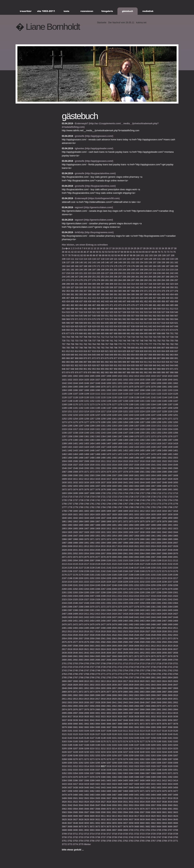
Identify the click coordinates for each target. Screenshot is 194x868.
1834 (148, 515)
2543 (120, 635)
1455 (142, 451)
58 (122, 252)
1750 (148, 500)
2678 (170, 656)
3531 (126, 802)
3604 (64, 816)
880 (129, 358)
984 (111, 373)
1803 (92, 511)
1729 (148, 497)
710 (94, 337)
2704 (81, 664)
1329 (142, 429)
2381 (153, 607)
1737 (75, 500)
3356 (87, 773)
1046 (87, 383)
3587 (87, 812)
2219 (70, 582)
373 (155, 291)
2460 (126, 621)
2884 (148, 692)
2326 (81, 600)
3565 (81, 809)
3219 (142, 749)
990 (137, 373)
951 (85, 369)
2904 (142, 695)
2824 (164, 681)
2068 (164, 554)
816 (85, 351)
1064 (70, 387)
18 (113, 248)
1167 (176, 401)
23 (129, 248)
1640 (120, 483)
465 (85, 305)
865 (64, 358)
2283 (75, 593)
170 (94, 266)
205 (129, 270)
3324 (142, 766)
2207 (120, 578)
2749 (98, 671)
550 (103, 316)
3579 (159, 809)
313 (129, 284)
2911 (64, 699)
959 (120, 369)
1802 (87, 511)
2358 (142, 603)
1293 (176, 422)
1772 (153, 504)
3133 (131, 734)
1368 (126, 436)
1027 (98, 380)
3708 (176, 830)
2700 (176, 660)
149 (120, 263)
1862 (70, 522)
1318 (81, 429)
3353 (70, 773)
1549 (81, 468)
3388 (148, 777)
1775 (170, 504)
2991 (159, 710)
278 (94, 280)
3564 (75, 809)
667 (142, 330)
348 (163, 287)
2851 (81, 688)
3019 (81, 717)
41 (69, 252)
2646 (109, 653)
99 (134, 256)
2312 (120, 596)
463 (77, 305)
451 (142, 302)
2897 (103, 695)
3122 (70, 734)
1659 (109, 486)
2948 (153, 703)
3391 (164, 777)
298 (64, 284)
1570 (81, 472)
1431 (126, 447)
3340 (114, 770)
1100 (153, 390)
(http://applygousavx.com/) (99, 136)
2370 (92, 607)
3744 (142, 837)
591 (163, 319)
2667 (109, 656)
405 (176, 295)
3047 (120, 720)
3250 (81, 756)
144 (98, 263)
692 (133, 334)
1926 (75, 532)
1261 (114, 419)
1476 (142, 454)
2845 (164, 685)
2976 (75, 710)
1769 (137, 504)
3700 (131, 830)
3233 (103, 752)
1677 (92, 490)
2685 (92, 660)
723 (150, 337)
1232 (70, 415)
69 (156, 252)
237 (150, 273)
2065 (148, 554)
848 (107, 355)
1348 (131, 433)
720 (137, 337)
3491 (137, 795)
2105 (137, 561)
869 (81, 358)
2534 (70, 635)
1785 (109, 507)
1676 (87, 490)
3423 (109, 784)
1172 (87, 405)
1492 (114, 458)
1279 (98, 422)
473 (120, 305)
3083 (87, 727)
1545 (176, 465)
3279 (126, 759)
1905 (75, 529)
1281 (109, 422)
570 (72, 319)
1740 (92, 500)
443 (107, 302)
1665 (142, 486)
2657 (170, 653)
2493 (75, 628)
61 (131, 252)
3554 (137, 805)
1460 (170, 451)
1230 (176, 412)
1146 (176, 397)
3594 (126, 812)
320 (159, 284)
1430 (120, 447)
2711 (120, 664)
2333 (120, 600)
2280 (176, 589)
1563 (159, 468)
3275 (103, 759)
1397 (170, 440)
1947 (75, 536)
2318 (153, 596)
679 (77, 334)
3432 (159, 784)
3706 (164, 830)
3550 (114, 805)
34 (163, 248)
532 (142, 312)
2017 (114, 546)
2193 (159, 575)
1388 (120, 440)
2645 (103, 653)
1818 (176, 511)
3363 (126, 773)
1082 (170, 387)
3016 (64, 717)
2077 (98, 557)
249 (85, 277)
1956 (126, 536)
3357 (92, 773)
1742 (103, 500)
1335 (176, 429)
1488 (92, 458)
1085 (70, 390)
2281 (64, 593)
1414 (148, 444)
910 (142, 362)
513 (176, 309)
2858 (120, 688)
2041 (131, 550)
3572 (120, 809)
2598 (75, 646)
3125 (87, 734)
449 (133, 302)
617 (159, 323)
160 (168, 263)
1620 (126, 479)
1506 (75, 461)
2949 (159, 703)
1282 (114, 422)
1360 (81, 436)
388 (103, 295)
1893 (126, 525)
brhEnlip (80, 232)
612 (137, 323)
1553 (103, 468)
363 (111, 291)
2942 (120, 703)
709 (90, 337)
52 (103, 252)
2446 (164, 617)
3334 (81, 770)
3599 (153, 812)
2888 (170, 692)
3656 (120, 823)
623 (68, 326)
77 (66, 256)
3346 (148, 770)
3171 (109, 742)
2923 (131, 699)
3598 (148, 812)
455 (159, 302)
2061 (126, 554)
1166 (170, 401)
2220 (75, 582)
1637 (103, 483)
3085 (98, 727)
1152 (92, 401)
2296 (148, 593)
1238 (103, 415)
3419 (87, 784)
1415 (153, 444)
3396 (75, 781)
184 (155, 266)
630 (98, 326)
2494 (81, 628)
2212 (148, 578)
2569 (148, 639)
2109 (159, 561)
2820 (142, 681)
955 (103, 369)
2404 (164, 610)
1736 (70, 500)
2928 (159, 699)
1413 (142, 444)
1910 (103, 529)
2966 (137, 706)
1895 (137, 525)
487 (64, 309)
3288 (176, 759)
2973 (176, 706)
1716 (75, 497)
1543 (164, 465)
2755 (131, 671)
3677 (120, 827)
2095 (81, 561)
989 (133, 373)
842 (81, 355)
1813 (148, 511)
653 (81, 330)
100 (138, 256)
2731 (114, 667)
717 (124, 337)
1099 (148, 390)
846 (98, 355)
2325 (75, 600)
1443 (75, 451)
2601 (92, 646)
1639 (114, 483)
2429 (70, 617)
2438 (120, 617)
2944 (131, 703)
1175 (103, 405)
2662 (81, 656)
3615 (126, 816)
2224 (98, 582)
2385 (176, 607)
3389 (153, 777)
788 (81, 348)
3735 (92, 837)
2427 (176, 614)
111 (72, 259)
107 (168, 256)
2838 (126, 685)
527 (120, 312)
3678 (126, 827)
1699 (98, 493)
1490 (103, 458)
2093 (70, 561)
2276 (153, 589)
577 (103, 319)
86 (94, 256)
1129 (81, 397)
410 (81, 298)
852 (124, 355)
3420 (92, 784)
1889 (103, 525)
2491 (64, 628)
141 (85, 263)
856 (142, 355)
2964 (126, 706)
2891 (70, 695)
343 (142, 287)
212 (159, 270)
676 (64, 334)
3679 (131, 827)
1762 (98, 504)
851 (120, 355)
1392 (142, 440)
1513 (114, 461)
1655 (87, 486)
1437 (159, 447)
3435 (176, 784)
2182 (98, 575)
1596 (109, 476)
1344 (109, 433)
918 (176, 362)
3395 (70, 781)
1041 (176, 380)
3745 (148, 837)
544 (77, 316)
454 (155, 302)
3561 (176, 805)
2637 (176, 649)
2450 (70, 621)
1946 (70, 536)
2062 (131, 554)
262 (142, 277)
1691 (170, 490)
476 (133, 305)
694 (142, 334)
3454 (164, 788)
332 (94, 287)
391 (116, 295)
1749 (142, 500)
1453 (131, 451)
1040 (170, 380)
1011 (126, 376)
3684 (159, 827)
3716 (103, 834)
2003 (153, 543)
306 (98, 284)
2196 (176, 575)
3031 (148, 717)
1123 (164, 394)
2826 (176, 681)
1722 (109, 497)
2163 (109, 571)
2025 (159, 546)
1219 (114, 412)
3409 (148, 781)
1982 (153, 539)
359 (94, 291)
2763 (176, 671)
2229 (126, 582)
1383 (92, 440)
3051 (142, 720)
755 (172, 341)
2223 (92, 582)
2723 (70, 667)
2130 (159, 564)
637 (129, 326)
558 (137, 316)
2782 (164, 674)
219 (72, 273)
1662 (126, 486)
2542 (114, 635)
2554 (64, 639)
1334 (170, 429)
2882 (137, 692)
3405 (126, 781)
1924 (64, 532)
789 (85, 348)
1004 (87, 376)
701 (172, 334)
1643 (137, 483)
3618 (142, 816)
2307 (92, 596)
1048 (98, 383)
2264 (87, 589)
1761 (92, 504)
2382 (159, 607)
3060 (75, 724)
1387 (114, 440)
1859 (170, 518)
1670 (170, 486)
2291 (120, 593)
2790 (92, 678)
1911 (109, 529)
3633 (109, 820)
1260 (109, 419)
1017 (159, 376)
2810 (87, 681)
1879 (164, 522)
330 (85, 287)
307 (103, 284)
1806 (109, 511)
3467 (120, 791)
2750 (103, 671)
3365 (137, 773)
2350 (98, 603)
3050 (137, 720)
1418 (170, 444)
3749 (170, 837)
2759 (153, 671)
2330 (103, 600)
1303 (114, 426)
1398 (176, 440)
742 (116, 341)
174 (111, 266)
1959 (142, 536)
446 (120, 302)
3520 (64, 802)
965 (146, 369)
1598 (120, 476)
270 (176, 277)
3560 (170, 805)
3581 (170, 809)
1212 (75, 412)
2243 (87, 585)
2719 (164, 664)
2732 (120, 667)
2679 (176, 656)
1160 (137, 401)
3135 (142, 734)
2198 (70, 578)
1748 (137, 500)
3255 (109, 756)
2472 (75, 625)
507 (150, 309)
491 (81, 309)
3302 (137, 763)
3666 (176, 823)
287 (133, 280)
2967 (142, 706)
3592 (114, 812)
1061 (170, 383)
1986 (176, 539)
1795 (164, 507)
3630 (92, 820)
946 (64, 369)
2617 (64, 649)
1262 (120, 419)
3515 (153, 798)
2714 (137, 664)
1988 (70, 543)
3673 (98, 827)
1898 (153, 525)
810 (176, 348)
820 (103, 351)
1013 (137, 376)
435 (72, 302)
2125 (131, 564)
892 (64, 362)
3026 (120, 717)
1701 (109, 493)
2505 (142, 628)
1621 (131, 479)
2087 (153, 557)
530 (133, 312)
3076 (164, 724)
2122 (114, 564)
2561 (103, 639)
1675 (81, 490)
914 (159, 362)
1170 (75, 405)
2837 (120, 685)
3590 (103, 812)
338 (120, 287)
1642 (131, 483)
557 (133, 316)
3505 (98, 798)
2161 (98, 571)
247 (77, 277)
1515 (126, 461)
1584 (159, 472)
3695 (103, 830)
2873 (87, 692)
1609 (64, 479)
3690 (75, 830)
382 (77, 295)
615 (150, 323)
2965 (131, 706)
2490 (176, 625)
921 (72, 366)
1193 (87, 408)
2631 (142, 649)
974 (68, 373)
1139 (137, 397)
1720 (98, 497)
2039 (120, 550)
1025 (87, 380)
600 (85, 323)
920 (68, 366)
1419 (176, 444)
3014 (170, 713)
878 (120, 358)
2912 (70, 699)
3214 (114, 749)
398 (146, 295)
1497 (142, 458)
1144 (164, 397)
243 (176, 273)
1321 (98, 429)
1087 (81, 390)
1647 (159, 483)
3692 (87, 830)
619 (168, 323)
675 (176, 330)
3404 (120, 781)
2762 (170, 671)
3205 (64, 749)
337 (116, 287)
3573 (126, 809)
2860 (131, 688)
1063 (64, 387)
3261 (142, 756)
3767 (153, 841)
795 (111, 348)
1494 (126, 458)
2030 (70, 550)
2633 (153, 649)
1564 (164, 468)
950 (81, 369)
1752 (159, 500)
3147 (92, 738)
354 (72, 291)
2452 (81, 621)
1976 (120, 539)
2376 (126, 607)
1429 (114, 447)
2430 (75, 617)
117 (98, 259)
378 (176, 291)
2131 (164, 564)
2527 (148, 632)
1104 (176, 390)
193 (77, 270)
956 (107, 369)
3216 (126, 749)
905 (120, 362)
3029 (137, 717)
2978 (87, 710)
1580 (137, 472)
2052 (75, 554)
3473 (153, 791)
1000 (64, 376)
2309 (103, 596)
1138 (131, 397)
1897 (148, 525)
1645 (148, 483)
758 (68, 344)
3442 (98, 788)
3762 (126, 841)
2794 (114, 678)
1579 (131, 472)
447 (124, 302)
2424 (159, 614)
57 (119, 252)
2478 (109, 625)
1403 (87, 444)
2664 (92, 656)
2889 (176, 692)
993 (150, 373)
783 (176, 344)
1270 (164, 419)
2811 (92, 681)
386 (94, 295)
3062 (87, 724)
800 (133, 348)
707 (81, 337)
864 (176, 355)
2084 (137, 557)
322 (168, 284)
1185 (159, 405)
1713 (176, 493)
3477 (176, 791)
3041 (87, 720)
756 (176, 341)
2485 (148, 625)
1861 (64, 522)
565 (168, 316)
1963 (164, 536)
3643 (164, 820)
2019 (126, 546)
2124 (126, 564)
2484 (142, 625)
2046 (159, 550)
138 (72, 263)
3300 (126, 763)
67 (150, 252)
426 (150, 298)
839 (68, 355)
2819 (137, 681)
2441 (137, 617)
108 (173, 256)
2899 (114, 695)
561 (150, 316)
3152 (120, 738)
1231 (64, 415)
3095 (153, 727)
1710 (159, 493)
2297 (153, 593)
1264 (131, 419)
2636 (170, 649)
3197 (137, 745)
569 (68, 319)
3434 (170, 784)
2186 (120, 575)
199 (103, 270)
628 (90, 326)
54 (109, 252)
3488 (120, 795)
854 (133, 355)
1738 (81, 500)
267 (163, 277)
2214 (159, 578)
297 (176, 280)
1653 (75, 486)
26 (138, 248)
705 (72, 337)
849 (111, 355)
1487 (87, 458)
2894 (87, 695)
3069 (126, 724)
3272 (87, 759)
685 (103, 334)
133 (168, 259)
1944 (176, 532)
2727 (92, 667)
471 (111, 305)
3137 (153, 734)
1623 (142, 479)
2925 (142, 699)
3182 (170, 742)
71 (162, 252)
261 (137, 277)
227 (107, 273)
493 (90, 309)
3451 (148, 788)
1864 (81, 522)
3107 (103, 731)
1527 (75, 465)
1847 (103, 518)
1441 (64, 451)
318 (150, 284)
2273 (137, 589)
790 (90, 348)
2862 (142, 688)
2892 (75, 695)
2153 (170, 568)
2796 (126, 678)
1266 (142, 419)
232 (129, 273)
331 (90, 287)
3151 (114, 738)
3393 (176, 777)
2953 (64, 706)
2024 (153, 546)
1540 (148, 465)
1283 (120, 422)
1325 (120, 429)
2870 (70, 692)
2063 (137, 554)
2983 (114, 710)
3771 (176, 841)
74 (171, 252)
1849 (114, 518)
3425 (120, 784)
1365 (109, 436)
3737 (103, 837)
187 (168, 266)
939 (150, 366)
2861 (137, 688)
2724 (75, 667)
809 (172, 348)
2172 (159, 571)
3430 (148, 784)
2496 (92, 628)
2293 (131, 593)
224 (94, 273)
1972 (98, 539)
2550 (159, 635)
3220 (148, 749)
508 (155, 309)
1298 (87, 426)
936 (137, 366)
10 (89, 248)
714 (111, 337)
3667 (64, 827)
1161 (142, 401)
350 (172, 287)
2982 (109, 710)
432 (176, 298)
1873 (131, 522)
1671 (176, 486)
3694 (98, 830)
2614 (164, 646)
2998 (81, 713)
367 (129, 291)
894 (72, 362)
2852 (87, 688)
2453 (87, 621)
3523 (81, 802)
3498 (176, 795)
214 (168, 270)
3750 (176, 837)
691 (129, 334)
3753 (75, 841)
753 (163, 341)
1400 (70, 444)
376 (168, 291)
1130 (87, 397)
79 (72, 256)
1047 (92, 383)
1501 (164, 458)
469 (103, 305)
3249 (75, 756)
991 (142, 373)
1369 (131, 436)
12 (95, 248)
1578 (126, 472)
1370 (137, 436)
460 (64, 305)
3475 (164, 791)
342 (137, 287)
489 (72, 309)
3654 (109, 823)
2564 (120, 639)
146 (107, 263)
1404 (92, 444)
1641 (126, 483)
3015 (176, 713)
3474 (159, 791)
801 (137, 348)
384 (85, 295)
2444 (153, 617)
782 (172, 344)
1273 (64, 422)
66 (147, 252)
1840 (64, 518)
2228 (120, 582)
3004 (114, 713)
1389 (126, 440)
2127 (142, 564)
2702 (70, 664)
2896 (98, 695)
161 (172, 263)
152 (133, 263)
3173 (120, 742)
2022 (142, 546)
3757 (98, 841)
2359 (148, 603)
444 (111, 302)
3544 (81, 805)
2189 (137, 575)
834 (163, 351)
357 (85, 291)
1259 (103, 419)
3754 (81, 841)
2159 (87, 571)
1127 (70, 397)
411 (85, 298)
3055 (164, 720)
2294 (137, 593)
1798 (64, 511)
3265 (164, 756)
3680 (137, 827)
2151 (159, 568)
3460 (81, 791)
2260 (64, 589)
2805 (176, 678)
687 (111, 334)
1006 (98, 376)
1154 (103, 401)
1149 (75, 401)
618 (163, 323)
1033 (131, 380)
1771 (148, 504)
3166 (81, 742)
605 (107, 323)
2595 (176, 642)
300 (72, 284)
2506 (148, 628)
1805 (103, 511)
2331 (109, 600)
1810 (131, 511)
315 (137, 284)
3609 (92, 816)
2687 (103, 660)
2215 (164, 578)
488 (68, 309)
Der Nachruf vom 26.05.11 (121, 23)
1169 (70, 405)
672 (163, 330)
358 (90, 291)
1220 (120, 412)
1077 (142, 387)
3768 (159, 841)
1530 (92, 465)
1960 (148, 536)
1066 (81, 387)
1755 (176, 500)
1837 (164, 515)
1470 (109, 454)
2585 (120, 642)
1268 (153, 419)
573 (85, 319)
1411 (131, 444)
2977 (81, 710)
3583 (64, 812)
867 (72, 358)
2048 (170, 550)
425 (146, 298)
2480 (120, 625)
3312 (75, 766)
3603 (176, 812)
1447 (98, 451)
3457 (64, 791)
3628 (81, 820)
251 (94, 277)
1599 (126, 476)
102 (147, 256)
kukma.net (141, 23)
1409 (120, 444)
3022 (98, 717)
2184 (109, 575)
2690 (120, 660)
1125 (176, 394)
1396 (164, 440)
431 (172, 298)
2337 (142, 600)
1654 (81, 486)
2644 (98, 653)
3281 (137, 759)
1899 (159, 525)
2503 (131, 628)
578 (107, 319)
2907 (159, 695)
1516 (131, 461)
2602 (98, 646)
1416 (159, 444)
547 (90, 316)
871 (90, 358)
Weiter (87, 844)
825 (124, 351)
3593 (120, 812)
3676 (114, 827)
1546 (64, 468)
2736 (142, 667)
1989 (75, 543)
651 (72, 330)
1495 (131, 458)
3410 (153, 781)
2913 (75, 699)
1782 (92, 507)
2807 (70, 681)
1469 (103, 454)
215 (172, 270)
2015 (103, 546)
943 (168, 366)
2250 (126, 585)
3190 (98, 745)
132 (163, 259)
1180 (131, 405)
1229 (170, 412)
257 (120, 277)
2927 (153, 699)
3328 (164, 766)
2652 (142, 653)
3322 (131, 766)
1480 (164, 454)
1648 (164, 483)
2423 (153, 614)
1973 (103, 539)
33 (160, 248)
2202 (92, 578)
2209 (131, 578)
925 (90, 366)
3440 (87, 788)
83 (85, 256)
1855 (148, 518)
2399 (137, 610)
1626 (159, 479)
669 (150, 330)
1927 (81, 532)
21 (123, 248)
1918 (148, 529)
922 (77, 366)
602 (94, 323)
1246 (148, 415)
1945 (64, 536)
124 (129, 259)
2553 (176, 635)
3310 (64, 766)
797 (120, 348)
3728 (170, 834)
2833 (98, 685)
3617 (137, 816)
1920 (159, 529)
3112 (131, 731)
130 (155, 259)
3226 (64, 752)
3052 (148, 720)
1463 (70, 454)
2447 (170, 617)
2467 (164, 621)
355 (77, 291)
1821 (75, 515)
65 (143, 252)
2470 (64, 625)
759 (72, 344)
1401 (75, 444)
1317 (75, 429)
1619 (120, 479)
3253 (98, 756)
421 (129, 298)
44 (79, 252)
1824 (92, 515)
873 (98, 358)
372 (150, 291)
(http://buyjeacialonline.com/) (100, 173)
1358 (70, 436)
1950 (92, 536)
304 (90, 284)
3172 (114, 742)
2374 (114, 607)
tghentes (80, 148)
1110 (92, 394)
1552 (98, 468)
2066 (153, 554)
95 (122, 256)
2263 (81, 589)
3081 (75, 727)
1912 (114, 529)
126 (137, 259)
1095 (126, 390)
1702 (114, 493)
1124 (170, 394)
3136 (148, 734)
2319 (159, 596)
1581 (142, 472)
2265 (92, 589)
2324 (70, 600)
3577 (148, 809)
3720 (126, 834)
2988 (142, 710)
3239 (137, 752)
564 (163, 316)
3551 (120, 805)
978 (85, 373)
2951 (170, 703)
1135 (114, 397)
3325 (148, 766)
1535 (120, 465)
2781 (159, 674)
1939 (148, 532)
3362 (120, 773)
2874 (92, 692)
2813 (103, 681)
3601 (164, 812)
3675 (109, 827)
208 (142, 270)
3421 (98, 784)
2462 (137, 621)
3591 (109, 812)
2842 (148, 685)
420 (124, 298)
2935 (81, 703)
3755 (87, 841)
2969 (153, 706)
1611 (75, 479)
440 (94, 302)
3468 (126, 791)
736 (90, 341)
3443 (103, 788)
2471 (70, 625)
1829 (120, 515)
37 (172, 248)
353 (68, 291)
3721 (131, 834)
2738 (153, 667)
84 (88, 256)
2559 (92, 639)
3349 (164, 770)
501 (124, 309)
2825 (170, 681)
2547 (142, 635)
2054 (87, 554)
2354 (120, 603)
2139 (92, 568)
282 (111, 280)
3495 (159, 795)
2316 (142, 596)
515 (68, 312)
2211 (142, 578)
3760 (114, 841)
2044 (148, 550)
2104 (131, 561)
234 (137, 273)
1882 (64, 525)
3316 (98, 766)
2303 (70, 596)
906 (124, 362)
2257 (164, 585)
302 (81, 284)
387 (98, 295)
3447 (126, 788)
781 (168, 344)
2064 (142, 554)
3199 (148, 745)
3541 (64, 805)
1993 (98, 543)
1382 (87, 440)
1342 (98, 433)
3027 (126, 717)
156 (150, 263)
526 (116, 312)
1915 (131, 529)
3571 (114, 809)
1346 (120, 433)
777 (150, 344)
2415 (109, 614)
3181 (164, 742)
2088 (159, 557)
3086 (103, 727)
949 (77, 369)
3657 (126, 823)
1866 (92, 522)
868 (77, 358)
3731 (70, 837)
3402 (109, 781)
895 (77, 362)
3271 (81, 759)
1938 (142, 532)
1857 (159, 518)
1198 (114, 408)
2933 (70, 703)
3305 (153, 763)
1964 (170, 536)
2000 (137, 543)
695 (146, 334)
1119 (142, 394)
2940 (109, 703)
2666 (103, 656)
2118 (92, 564)
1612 (81, 479)
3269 (70, 759)
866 (68, 358)
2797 (131, 678)
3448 (131, 788)
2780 (153, 674)
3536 (153, 802)
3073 (148, 724)
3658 (131, 823)
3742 (131, 837)
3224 (170, 749)
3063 (92, 724)
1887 (92, 525)
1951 (98, 536)
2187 (126, 575)
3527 (103, 802)
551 (107, 316)
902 (107, 362)
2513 (70, 632)
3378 (92, 777)
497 (107, 309)
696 (150, 334)
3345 (142, 770)
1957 (131, 536)
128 (146, 259)
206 (133, 270)
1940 (153, 532)
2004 (159, 543)
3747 (159, 837)
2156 (70, 571)
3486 (109, 795)
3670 (81, 827)
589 (155, 319)
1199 (120, 408)
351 (176, 287)
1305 (126, 426)
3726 (159, 834)
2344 (64, 603)
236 (146, 273)
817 (90, 351)
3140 (170, 734)
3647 (70, 823)
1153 (98, 401)
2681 (70, 660)
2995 (64, 713)
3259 (131, 756)
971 (172, 369)
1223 (137, 412)
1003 (81, 376)
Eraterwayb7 (82, 123)
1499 (153, 458)
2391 (92, 610)
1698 (92, 493)
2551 (164, 635)
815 (81, 351)
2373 (109, 607)
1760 (87, 504)
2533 (64, 635)
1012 (131, 376)
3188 (87, 745)
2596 (64, 646)
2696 (153, 660)
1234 (81, 415)
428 (159, 298)
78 (69, 256)
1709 (153, 493)
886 (155, 358)
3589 (98, 812)
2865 (159, 688)
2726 (87, 667)
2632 (148, 649)
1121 (153, 394)
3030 (142, 717)
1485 (75, 458)
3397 (81, 781)
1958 (137, 536)
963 (137, 369)
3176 (137, 742)
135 (176, 259)
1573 (98, 472)
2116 (81, 564)
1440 (176, 447)
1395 (159, 440)
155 (146, 263)
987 (124, 373)
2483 (137, 625)
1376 (170, 436)
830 (146, 351)
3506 (103, 798)
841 (77, 355)
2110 (164, 561)
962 (133, 369)
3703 (148, 830)
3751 (64, 841)
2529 (159, 632)
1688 (153, 490)
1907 (87, 529)
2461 (131, 621)
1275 (75, 422)
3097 (164, 727)
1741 (98, 500)
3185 (70, 745)
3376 (81, 777)
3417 (75, 784)
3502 (81, 798)
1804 (98, 511)
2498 (103, 628)
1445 (87, 451)
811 (64, 351)
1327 (131, 429)
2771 (103, 674)
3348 (159, 770)
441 (98, 302)
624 (72, 326)
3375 (75, 777)
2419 (131, 614)
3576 (142, 809)
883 (142, 358)
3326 (153, 766)
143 (94, 263)
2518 (98, 632)
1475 (137, 454)
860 (159, 355)
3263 (153, 756)
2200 (81, 578)
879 (124, 358)
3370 (164, 773)
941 (159, 366)
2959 (98, 706)
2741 (170, 667)
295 (168, 280)
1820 (70, 515)
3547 (98, 805)
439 (90, 302)
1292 (170, 422)
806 (159, 348)
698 (159, 334)
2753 (120, 671)
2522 (120, 632)
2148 (142, 568)
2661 (75, 656)
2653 (148, 653)
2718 (159, 664)
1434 (142, 447)
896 (81, 362)
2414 (103, 614)
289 (142, 280)
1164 (159, 401)
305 (94, 284)
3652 (98, 823)
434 (68, 302)
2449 (64, 621)
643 (155, 326)
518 (81, 312)
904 (116, 362)
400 (155, 295)
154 (142, 263)
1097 (137, 390)
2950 (164, 703)
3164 (70, 742)
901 (103, 362)
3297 (109, 763)
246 (72, 277)
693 (137, 334)
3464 (103, 791)
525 (111, 312)
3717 (109, 834)
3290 (70, 763)
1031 (120, 380)
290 (146, 280)
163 (64, 266)
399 (150, 295)
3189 (92, 745)
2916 (92, 699)
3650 (87, 823)
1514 (120, 461)
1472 (120, 454)
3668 (70, 827)
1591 (81, 476)
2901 (126, 695)
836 (172, 351)
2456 (103, 621)
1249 (164, 415)
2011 (81, 546)
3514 (148, 798)
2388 (75, 610)
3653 (103, 823)
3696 (109, 830)
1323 (109, 429)
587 (146, 319)
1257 (92, 419)
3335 (87, 770)
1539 (142, 465)
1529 (87, 465)
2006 (170, 543)
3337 (98, 770)
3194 (120, 745)
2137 (81, 568)
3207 (75, 749)
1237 (98, 415)
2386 (64, 610)
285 (124, 280)
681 (85, 334)
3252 (92, 756)
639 (137, 326)
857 (146, 355)
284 (120, 280)
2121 (109, 564)
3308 (170, 763)
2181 (92, 575)
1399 (64, 444)
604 (103, 323)
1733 (170, 497)
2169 (142, 571)
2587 (131, 642)
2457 (109, 621)
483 (163, 305)
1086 (75, 390)
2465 (153, 621)
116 (94, 259)
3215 (120, 749)
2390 (87, 610)
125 (133, 259)
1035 (142, 380)
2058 (109, 554)
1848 (109, 518)
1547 (70, 468)
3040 (81, 720)
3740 (120, 837)
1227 (159, 412)
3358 (98, 773)
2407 (64, 614)
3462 (92, 791)
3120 (176, 731)
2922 (126, 699)
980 (94, 373)
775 (142, 344)
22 (126, 248)
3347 (153, 770)
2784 (176, 674)
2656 (164, 653)
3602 (170, 812)
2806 (64, 681)
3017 (70, 717)
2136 (75, 568)
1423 (81, 447)
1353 (159, 433)
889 (168, 358)
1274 (70, 422)
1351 (148, 433)
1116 (126, 394)
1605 (159, 476)
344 (146, 287)
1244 (137, 415)
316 (142, 284)
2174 (170, 571)
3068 (120, 724)
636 (124, 326)
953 (94, 369)
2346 (75, 603)
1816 (164, 511)
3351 (176, 770)
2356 (131, 603)
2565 (126, 639)
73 (168, 252)
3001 (98, 713)
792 (98, 348)
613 (142, 323)
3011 (153, 713)
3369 (159, 773)
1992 (92, 543)
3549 (109, 805)
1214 (87, 412)
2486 (153, 625)
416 (107, 298)
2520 (109, 632)
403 (168, 295)
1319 (87, 429)
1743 (109, 500)
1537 (131, 465)
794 (107, 348)
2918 (103, 699)
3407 (137, 781)
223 (90, 273)
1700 (103, 493)
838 (64, 355)
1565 (170, 468)
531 (137, 312)
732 (72, 341)
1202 (137, 408)
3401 (103, 781)
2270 (120, 589)
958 (116, 369)
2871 (75, 692)
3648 (75, 823)
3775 (81, 844)
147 (111, 263)
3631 (98, 820)
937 (142, 366)
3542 (70, 805)
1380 (75, 440)
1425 (92, 447)
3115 (148, 731)
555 (124, 316)
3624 (176, 816)
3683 (153, 827)
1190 (70, 408)
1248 (159, 415)
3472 (148, 791)
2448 (176, 617)
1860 (176, 518)
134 (172, 259)
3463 (98, 791)
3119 (170, 731)
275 (81, 280)
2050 (64, 554)
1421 (70, 447)
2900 (120, 695)
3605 (70, 816)
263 (146, 277)
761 (81, 344)
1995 (109, 543)
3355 (81, 773)
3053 (153, 720)
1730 (153, 497)
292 (155, 280)
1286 (137, 422)
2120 (103, 564)
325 (64, 287)
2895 (92, 695)
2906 (153, 695)
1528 (81, 465)
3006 (126, 713)
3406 (131, 781)
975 (72, 373)
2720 (170, 664)
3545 (87, 805)
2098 (98, 561)
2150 (153, 568)
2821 (148, 681)
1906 (81, 529)
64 (140, 252)
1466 (87, 454)
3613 (114, 816)
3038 (70, 720)
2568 (142, 639)
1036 (148, 380)
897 (85, 362)
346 (155, 287)
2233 (148, 582)
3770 (170, 841)
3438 (75, 788)
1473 (126, 454)
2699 (170, 660)
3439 (81, 788)
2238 (176, 582)
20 (119, 248)
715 (116, 337)
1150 (81, 401)
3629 (87, 820)
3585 (75, 812)
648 (176, 326)
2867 (170, 688)
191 (68, 270)
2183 (103, 575)
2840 (137, 685)
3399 (92, 781)
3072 (142, 724)
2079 (109, 557)
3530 (120, 802)
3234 (109, 752)
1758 (75, 504)
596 (68, 323)
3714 (92, 834)
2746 (81, 671)
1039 (164, 380)
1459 (164, 451)
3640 (148, 820)
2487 (159, 625)
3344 (137, 770)
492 (85, 309)
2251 (131, 585)
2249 (120, 585)
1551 (92, 468)
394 (129, 295)
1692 (176, 490)
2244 (92, 585)
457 (168, 302)
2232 (142, 582)
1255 (81, 419)
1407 (109, 444)
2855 (103, 688)
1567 (64, 472)
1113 (109, 394)
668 (146, 330)
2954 (70, 706)
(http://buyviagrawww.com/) (99, 232)
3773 (70, 844)
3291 (75, 763)
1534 (114, 465)
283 (116, 280)
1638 (109, 483)
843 (85, 355)
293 (159, 280)
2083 (131, 557)
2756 (137, 671)
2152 (164, 568)
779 (159, 344)
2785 (64, 678)
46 (85, 252)
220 (77, 273)
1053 (126, 383)
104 (155, 256)
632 (107, 326)
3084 (92, 727)
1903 (64, 529)
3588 (92, 812)
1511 (103, 461)
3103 (81, 731)
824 (120, 351)
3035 (170, 717)
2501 (120, 628)
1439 (170, 447)
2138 (87, 568)
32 (157, 248)
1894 (131, 525)
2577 (75, 642)
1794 (159, 507)
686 (107, 334)
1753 (164, 500)
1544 (170, 465)
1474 (131, 454)
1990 (81, 543)
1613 (87, 479)
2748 (92, 671)
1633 (81, 483)
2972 (170, 706)
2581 (98, 642)
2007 (176, 543)
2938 (98, 703)
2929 (164, 699)
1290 (159, 422)
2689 (114, 660)
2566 (131, 639)
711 (98, 337)
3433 (164, 784)
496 (103, 309)
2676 (159, 656)
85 (91, 256)
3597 (142, 812)
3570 (109, 809)
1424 (87, 447)
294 (163, 280)
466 (90, 305)
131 (159, 259)
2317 (148, 596)
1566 (176, 468)
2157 (75, 571)
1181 (137, 405)
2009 (70, 546)
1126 (64, 397)
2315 (137, 596)
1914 (126, 529)
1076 (137, 387)
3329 (170, 766)
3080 (70, 727)
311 (120, 284)
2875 (98, 692)
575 (94, 319)
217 (64, 273)
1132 (98, 397)
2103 (126, 561)
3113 (137, 731)
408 (72, 298)
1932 (109, 532)
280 (103, 280)
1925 (70, 532)
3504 (92, 798)
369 (137, 291)
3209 (87, 749)
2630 (137, 649)
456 (163, 302)
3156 (142, 738)
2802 (159, 678)
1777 (64, 507)
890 (172, 358)
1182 (142, 405)
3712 (81, 834)
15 (104, 248)
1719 (92, 497)
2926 (148, 699)
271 (64, 280)
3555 (142, 805)
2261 (70, 589)
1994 (103, 543)
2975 (70, 710)
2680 (64, 660)
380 (68, 295)
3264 (159, 756)
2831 (87, 685)
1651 (64, 486)
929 (107, 366)
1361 (87, 436)
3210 (92, 749)
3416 (70, 784)
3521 (70, 802)
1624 (148, 479)
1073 (120, 387)
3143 (70, 738)
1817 (170, 511)
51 (100, 252)
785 (68, 348)
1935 (126, 532)
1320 (92, 429)
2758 (148, 671)
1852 (131, 518)
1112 (103, 394)
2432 (87, 617)
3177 (142, 742)
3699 (126, 830)
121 (116, 259)
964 (142, 369)
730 (64, 341)
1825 (98, 515)
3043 (98, 720)
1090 (98, 390)
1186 (164, 405)
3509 (120, 798)
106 (164, 256)
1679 (103, 490)
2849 (70, 688)
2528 (153, 632)
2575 (64, 642)
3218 (137, 749)
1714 (64, 497)
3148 (98, 738)
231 (124, 273)
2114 (70, 564)
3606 (75, 816)
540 (176, 312)
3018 (75, 717)
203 (120, 270)
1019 (170, 376)
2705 (87, 664)
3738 (109, 837)
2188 (131, 575)
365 (120, 291)
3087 (109, 727)
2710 (114, 664)
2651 (137, 653)
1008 (109, 376)
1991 (87, 543)
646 (168, 326)
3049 (131, 720)
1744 (114, 500)
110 (68, 259)
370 (142, 291)
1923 (176, 529)
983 (107, 373)
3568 (98, 809)
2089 (164, 557)
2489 (170, 625)
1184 (153, 405)
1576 (114, 472)
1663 (131, 486)
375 (163, 291)
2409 (75, 614)
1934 (120, 532)
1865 (87, 522)
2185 (114, 575)
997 (168, 373)
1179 (126, 405)
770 (120, 344)
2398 (131, 610)
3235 (114, 752)
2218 (64, 582)
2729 (103, 667)
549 (98, 316)
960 (124, 369)
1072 (114, 387)
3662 (153, 823)
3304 (148, 763)
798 (124, 348)
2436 (109, 617)
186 (163, 266)
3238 (131, 752)
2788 (81, 678)
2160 (92, 571)
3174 (126, 742)
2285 (87, 593)
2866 (164, 688)
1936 (131, 532)
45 (82, 252)
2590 (148, 642)
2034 (92, 550)
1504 (64, 461)
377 (172, 291)
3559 (164, 805)
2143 (114, 568)
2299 (164, 593)
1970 (87, 539)
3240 (142, 752)
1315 (64, 429)
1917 (142, 529)
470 (107, 305)
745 (129, 341)
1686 (142, 490)
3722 (137, 834)
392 (120, 295)
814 (77, 351)
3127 (98, 734)
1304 (120, 426)
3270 (75, 759)
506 (146, 309)
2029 (64, 550)
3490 (131, 795)
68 (153, 252)
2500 (114, 628)
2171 (153, 571)
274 (77, 280)
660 (111, 330)
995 (159, 373)
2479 (114, 625)
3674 (103, 827)
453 (150, 302)
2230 (131, 582)
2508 (159, 628)
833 (159, 351)
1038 (159, 380)
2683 (81, 660)
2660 (70, 656)
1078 (148, 387)
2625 (109, 649)
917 (172, 362)
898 (90, 362)
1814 (153, 511)
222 (85, 273)
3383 (120, 777)
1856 (153, 518)
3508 (114, 798)
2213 (153, 578)
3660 (142, 823)
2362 (164, 603)
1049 (103, 383)
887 (159, 358)
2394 (109, 610)
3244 (164, 752)
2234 (153, 582)
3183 (176, 742)
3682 (148, 827)
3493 (148, 795)
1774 (164, 504)
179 (133, 266)
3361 (114, 773)
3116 (153, 731)
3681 (142, 827)
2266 (98, 589)
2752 (114, 671)
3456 (176, 788)
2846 (170, 685)
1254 (75, 419)
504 (137, 309)
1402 (81, 444)
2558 (87, 639)
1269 (159, 419)
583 (129, 319)
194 (81, 270)
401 (159, 295)
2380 (148, 607)
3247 (64, 756)
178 (129, 266)
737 (94, 341)
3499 (64, 798)
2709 (109, 664)
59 (125, 252)
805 (155, 348)
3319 (114, 766)
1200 (126, 408)
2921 (120, 699)
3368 (153, 773)
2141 (103, 568)
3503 (87, 798)
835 (168, 351)
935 (133, 366)
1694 (70, 493)
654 (85, 330)
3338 (103, 770)
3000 (92, 713)
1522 (164, 461)
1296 (75, 426)
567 (176, 316)
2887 (164, 692)
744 (124, 341)
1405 (98, 444)
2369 (87, 607)
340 (129, 287)
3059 (70, 724)
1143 (159, 397)
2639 (70, 653)
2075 (87, 557)
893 (68, 362)
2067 (159, 554)
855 (137, 355)
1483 (64, 458)
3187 (81, 745)
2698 (164, 660)
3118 (164, 731)
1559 (137, 468)
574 (90, 319)
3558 (159, 805)
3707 (170, 830)
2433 (92, 617)
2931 (176, 699)
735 (85, 341)
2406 (176, 610)
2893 (81, 695)
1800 (75, 511)
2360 (153, 603)
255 (111, 277)
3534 (142, 802)
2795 (120, 678)
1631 (70, 483)
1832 (137, 515)
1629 (176, 479)
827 (133, 351)
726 (163, 337)
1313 (170, 426)
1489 (98, 458)
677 (68, 334)
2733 (126, 667)
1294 (64, 426)
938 (146, 366)
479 (146, 305)
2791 (98, 678)
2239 (64, 585)
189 (176, 266)
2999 (87, 713)
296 (172, 280)
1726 (131, 497)
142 (90, 263)
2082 (126, 557)
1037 (153, 380)
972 (176, 369)
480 (150, 305)
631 (103, 326)
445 (116, 302)
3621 (159, 816)
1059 (159, 383)
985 (116, 373)
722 (146, 337)
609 (124, 323)
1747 (131, 500)
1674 (75, 490)
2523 (126, 632)
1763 (103, 504)
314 (133, 284)
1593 (92, 476)
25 (135, 248)
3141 (176, 734)
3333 (75, 770)
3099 (176, 727)
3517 (164, 798)
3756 (92, 841)
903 (111, 362)
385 (90, 295)
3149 (103, 738)
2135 (70, 568)
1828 (114, 515)
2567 (137, 639)
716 (120, 337)
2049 (176, 550)
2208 (126, 578)
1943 (170, 532)
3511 (131, 798)
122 (120, 259)
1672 (64, 490)
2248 (114, 585)
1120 (148, 394)
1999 (131, 543)
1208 (170, 408)
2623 (98, 649)
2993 (170, 710)
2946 (142, 703)
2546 (137, 635)
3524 (87, 802)
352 (64, 291)
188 (172, 266)
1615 (98, 479)
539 (172, 312)
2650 (131, 653)
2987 (137, 710)
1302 (109, 426)
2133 (176, 564)
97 (128, 256)
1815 (159, 511)
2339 (153, 600)
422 (133, 298)
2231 (137, 582)
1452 (126, 451)
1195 (98, 408)
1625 (153, 479)
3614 (120, 816)
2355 (126, 603)
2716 (148, 664)
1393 (148, 440)
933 (124, 366)
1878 (159, 522)
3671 (87, 827)
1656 (92, 486)
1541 (153, 465)
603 (98, 323)
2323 (64, 600)
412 (90, 298)
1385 (103, 440)
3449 (137, 788)
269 (172, 277)
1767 (126, 504)
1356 (176, 433)
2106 (142, 561)
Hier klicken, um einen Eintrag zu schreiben (85, 245)
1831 (131, 515)
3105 (92, 731)
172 (103, 266)
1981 (148, 539)
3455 (170, 788)
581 (120, 319)
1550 (87, 468)
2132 (170, 564)
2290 (114, 593)
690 (124, 334)
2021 (137, 546)
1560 (142, 468)
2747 (87, 671)
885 (150, 358)
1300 (98, 426)
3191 (103, 745)
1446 (92, 451)
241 (168, 273)
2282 (70, 593)
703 (64, 337)
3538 (164, 802)
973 (64, 373)
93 (116, 256)
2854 (98, 688)
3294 (92, 763)
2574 (176, 639)
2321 (170, 596)
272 (68, 280)
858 (150, 355)
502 (129, 309)
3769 (164, 841)
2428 (64, 617)
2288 (103, 593)
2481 (126, 625)
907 (129, 362)
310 (116, 284)
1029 (109, 380)
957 (111, 369)
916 (168, 362)
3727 (164, 834)
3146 (87, 738)
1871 (120, 522)
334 (103, 287)
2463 (142, 621)
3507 (109, 798)
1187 (170, 405)
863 (172, 355)
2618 (70, 649)
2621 (87, 649)
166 (77, 266)
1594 (98, 476)
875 (107, 358)
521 (94, 312)
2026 (164, 546)
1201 (131, 408)
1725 (126, 497)
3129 (109, 734)
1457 (153, 451)
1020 (176, 376)
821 (107, 351)
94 (119, 256)
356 (81, 291)
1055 (137, 383)
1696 (81, 493)
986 (120, 373)
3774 (75, 844)
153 (137, 263)
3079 (64, 727)
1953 (109, 536)
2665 (98, 656)
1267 (148, 419)
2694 (142, 660)
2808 (75, 681)
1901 (170, 525)
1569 (75, 472)
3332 (70, 770)
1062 (176, 383)
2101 (114, 561)
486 (176, 305)
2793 (109, 678)
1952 (103, 536)
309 (111, 284)
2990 (153, 710)
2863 (148, 688)
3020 (87, 717)
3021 (92, 717)
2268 (109, 589)
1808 (120, 511)
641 (146, 326)
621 (176, 323)
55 (112, 252)
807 (163, 348)
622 (64, 326)
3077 (170, 724)
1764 (109, 504)
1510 (98, 461)
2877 (109, 692)
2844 (159, 685)
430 (168, 298)
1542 (159, 465)
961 (129, 369)
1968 (75, 539)
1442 (70, 451)
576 (98, 319)
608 (120, 323)
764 (94, 344)
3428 (137, 784)
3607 (81, 816)
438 (85, 302)
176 (120, 266)
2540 (103, 635)
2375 (120, 607)
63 (137, 252)
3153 (126, 738)
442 (103, 302)
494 (94, 309)
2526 (142, 632)
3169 (98, 742)
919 (64, 366)
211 (155, 270)
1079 (153, 387)
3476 (170, 791)
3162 (176, 738)
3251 (87, 756)
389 (107, 295)
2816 (120, 681)
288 (137, 280)
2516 (87, 632)
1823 (87, 515)
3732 (75, 837)
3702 (142, 830)
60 (128, 252)
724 (155, 337)
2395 (114, 610)
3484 (98, 795)
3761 (120, 841)
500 (120, 309)
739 (103, 341)
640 (142, 326)
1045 (81, 383)
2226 (109, 582)
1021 (64, 380)
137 (68, 263)
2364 (176, 603)
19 (117, 248)
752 (159, 341)
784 (64, 348)
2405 (170, 610)
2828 (70, 685)
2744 (70, 671)
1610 (70, 479)
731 (68, 341)
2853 (92, 688)
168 (85, 266)
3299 (120, 763)
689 (120, 334)
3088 (114, 727)
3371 (170, 773)
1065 (75, 387)
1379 (70, 440)
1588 (64, 476)
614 (146, 323)
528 (124, 312)
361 (103, 291)
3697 (114, 830)
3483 (92, 795)
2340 (159, 600)
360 (98, 291)
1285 (131, 422)
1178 (120, 405)
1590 (75, 476)
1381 (81, 440)
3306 (159, 763)
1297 (81, 426)
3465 (109, 791)
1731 (159, 497)
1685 (137, 490)
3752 (70, 841)
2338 (148, 600)
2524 (131, 632)
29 (147, 248)
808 (168, 348)
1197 (109, 408)
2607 (126, 646)
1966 (64, 539)
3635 (120, 820)
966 (150, 369)
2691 (126, 660)
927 (98, 366)
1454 (137, 451)
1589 (70, 476)
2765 (70, 674)
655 (90, 330)
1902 (176, 525)
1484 (70, 458)
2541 (109, 635)
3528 (109, 802)
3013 (164, 713)
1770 (142, 504)
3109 (114, 731)
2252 (137, 585)
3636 (126, 820)
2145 (126, 568)
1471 (114, 454)
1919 (153, 529)
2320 (164, 596)
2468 (170, 621)
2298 (159, 593)
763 (90, 344)
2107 (148, 561)
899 (94, 362)
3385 (131, 777)
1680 (109, 490)
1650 (176, 483)
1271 (170, 419)
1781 (87, 507)
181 (142, 266)
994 (155, 373)
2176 (64, 575)
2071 (64, 557)
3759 (109, 841)
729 (176, 337)
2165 (120, 571)
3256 (114, 756)
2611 (148, 646)
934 (129, 366)
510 (163, 309)
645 (163, 326)
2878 (114, 692)
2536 (81, 635)
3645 (176, 820)
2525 (137, 632)
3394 (64, 781)
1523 (170, 461)
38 (175, 248)
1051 (114, 383)
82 (82, 256)
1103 (170, 390)
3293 (87, 763)
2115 (75, 564)
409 (77, 298)
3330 (176, 766)
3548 (103, 805)
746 (133, 341)
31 (154, 248)
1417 (164, 444)
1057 (148, 383)
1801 (81, 511)
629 (94, 326)
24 (132, 248)
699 (163, 334)
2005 (164, 543)
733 (77, 341)
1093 (114, 390)
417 (111, 298)
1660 (114, 486)
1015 (148, 376)
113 (81, 259)
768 (111, 344)
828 (137, 351)
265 (155, 277)
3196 (131, 745)
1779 (75, 507)
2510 (170, 628)
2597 (70, 646)
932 (120, 366)
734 (81, 341)
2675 (153, 656)
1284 (126, 422)
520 (90, 312)
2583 (109, 642)
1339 (81, 433)
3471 (142, 791)
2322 (176, 596)
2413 (98, 614)
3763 (131, 841)
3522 (75, 802)
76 (63, 256)
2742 (176, 667)
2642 (87, 653)
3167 (87, 742)
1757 (70, 504)
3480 (75, 795)
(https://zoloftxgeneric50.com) (104, 198)
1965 (176, 536)
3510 (126, 798)
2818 (131, 681)
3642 (159, 820)
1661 (120, 486)
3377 (87, 777)
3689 (70, 830)
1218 (109, 412)
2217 (176, 578)
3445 (114, 788)
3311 (70, 766)
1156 (114, 401)
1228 (164, 412)
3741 (126, 837)
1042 (64, 383)
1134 (109, 397)
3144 (75, 738)
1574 (103, 472)
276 (85, 280)
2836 (114, 685)
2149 (148, 568)
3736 (98, 837)
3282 (142, 759)
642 (150, 326)
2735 (137, 667)
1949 (87, 536)
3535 (148, 802)
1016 (153, 376)
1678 (98, 490)
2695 (148, 660)
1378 (64, 440)
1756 (64, 504)
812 (68, 351)
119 (107, 259)
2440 (131, 617)
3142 (64, 738)
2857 (114, 688)
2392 (98, 610)
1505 (70, 461)
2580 (92, 642)
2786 (70, 678)
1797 (176, 507)
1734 (176, 497)
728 (172, 337)
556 (129, 316)
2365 (64, 607)
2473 (81, 625)
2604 (109, 646)
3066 (109, 724)
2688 (109, 660)
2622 (92, 649)
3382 (114, 777)
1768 (131, 504)
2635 (164, 649)
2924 (137, 699)
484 (168, 305)
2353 (114, 603)
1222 (131, 412)
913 (155, 362)
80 (75, 256)
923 (81, 366)
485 (172, 305)
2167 (131, 571)
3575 (137, 809)
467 (94, 305)
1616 (103, 479)
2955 (75, 706)
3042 (92, 720)
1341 (92, 433)
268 (168, 277)
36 (169, 248)
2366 (70, 607)
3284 (153, 759)
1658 (103, 486)
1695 (75, 493)
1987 (64, 543)
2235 (159, 582)
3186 (75, 745)
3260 (137, 756)
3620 (153, 816)
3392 (170, 777)
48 (91, 252)
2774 (120, 674)
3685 (164, 827)
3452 (153, 788)
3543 (75, 805)
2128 (148, 564)
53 (106, 252)
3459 (75, 791)
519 (85, 312)
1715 (70, 497)
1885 (81, 525)
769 (116, 344)
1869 (109, 522)
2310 (109, 596)
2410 (81, 614)
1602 (142, 476)
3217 (131, 749)
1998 (126, 543)
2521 (114, 632)
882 (137, 358)
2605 (114, 646)
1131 (92, 397)
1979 (137, 539)
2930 (170, 699)
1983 (159, 539)
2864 (153, 688)
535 (155, 312)
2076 (92, 557)
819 (98, 351)
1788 (126, 507)
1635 (92, 483)
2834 (103, 685)
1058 (153, 383)
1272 (176, 419)
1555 (114, 468)
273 (72, 280)
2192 (153, 575)
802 (142, 348)
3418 (81, 784)
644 (159, 326)
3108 (109, 731)
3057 (176, 720)
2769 (92, 674)
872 (94, 358)
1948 (81, 536)
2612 (153, 646)
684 (98, 334)
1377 (176, 436)
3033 (159, 717)
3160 (164, 738)
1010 (120, 376)
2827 (64, 685)
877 (116, 358)
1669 (164, 486)
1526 (70, 465)
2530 (164, 632)
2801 (153, 678)
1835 (153, 515)
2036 (103, 550)
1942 (164, 532)
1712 (170, 493)
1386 (109, 440)
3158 (153, 738)
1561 (148, 468)
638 (133, 326)
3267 (176, 756)
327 (72, 287)
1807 (114, 511)
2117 (87, 564)
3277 (114, 759)
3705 (159, 830)
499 (116, 309)
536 (159, 312)
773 (133, 344)
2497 (98, 628)
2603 (103, 646)
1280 (103, 422)
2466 (159, 621)
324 (176, 284)
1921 (164, 529)
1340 (87, 433)
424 (142, 298)
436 (77, 302)
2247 (109, 585)
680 (81, 334)
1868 (103, 522)
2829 (75, 685)
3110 (120, 731)
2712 (126, 664)
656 (94, 330)
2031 (75, 550)
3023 (103, 717)
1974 (109, 539)
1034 (137, 380)
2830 (81, 685)
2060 (120, 554)
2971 (164, 706)
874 (103, 358)
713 (107, 337)
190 (64, 270)
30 (150, 248)
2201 (87, 578)
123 (124, 259)
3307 (164, 763)
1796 (170, 507)
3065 (103, 724)
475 (129, 305)
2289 (109, 593)
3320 (120, 766)
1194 (92, 408)
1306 (131, 426)
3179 (153, 742)
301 (77, 284)
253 (103, 277)
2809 (81, 681)
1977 (126, 539)
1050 (109, 383)
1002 (75, 376)
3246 (176, 752)
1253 (70, 419)
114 (85, 259)
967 (155, 369)
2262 (75, 589)
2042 (137, 550)
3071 (137, 724)
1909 (98, 529)
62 (134, 252)
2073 (75, 557)
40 (66, 252)
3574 (131, 809)
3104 (87, 731)
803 (146, 348)
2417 (120, 614)
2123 (120, 564)
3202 (164, 745)
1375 (164, 436)
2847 (176, 685)
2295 (142, 593)
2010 (75, 546)
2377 (131, 607)
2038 (114, 550)
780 (163, 344)
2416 (114, 614)
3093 (142, 727)
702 (176, 334)
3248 (70, 756)
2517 (92, 632)
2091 (176, 557)
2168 (137, 571)
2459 (120, 621)
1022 (70, 380)
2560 (98, 639)
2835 (109, 685)
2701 (64, 664)
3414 (176, 781)
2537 (87, 635)
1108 (81, 394)
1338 (75, 433)
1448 (103, 451)
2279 (170, 589)
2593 (164, 642)
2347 (81, 603)
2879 (120, 692)
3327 (159, 766)
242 (172, 273)
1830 (126, 515)
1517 (137, 461)
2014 (98, 546)
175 (116, 266)
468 (98, 305)
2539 (98, 635)
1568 (70, 472)
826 (129, 351)
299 (68, 284)
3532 (131, 802)
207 (137, 270)
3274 (98, 759)
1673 (70, 490)
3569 (103, 809)
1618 (114, 479)
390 (111, 295)
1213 (81, 412)
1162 (148, 401)
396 (137, 295)
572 (81, 319)
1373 (153, 436)
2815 (114, 681)
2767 (81, 674)
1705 (131, 493)
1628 (170, 479)
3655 (114, 823)
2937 (92, 703)
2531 (170, 632)
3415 (64, 784)
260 (133, 277)
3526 (98, 802)
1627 (164, 479)
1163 (153, 401)
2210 (137, 578)
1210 (64, 412)
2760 (159, 671)
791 (94, 348)
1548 (75, 468)
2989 (148, 710)
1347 (126, 433)
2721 (176, 664)
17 (110, 248)
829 (142, 351)
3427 (131, 784)
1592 (87, 476)
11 (92, 248)
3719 (120, 834)
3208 (81, 749)
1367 (120, 436)
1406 (103, 444)
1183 (148, 405)
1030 (114, 380)
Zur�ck (66, 248)
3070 (131, 724)
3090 (126, 727)
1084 (64, 390)
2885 (153, 692)
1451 (120, 451)
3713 (87, 834)
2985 (126, 710)
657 (98, 330)
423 (137, 298)
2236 (164, 582)
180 (137, 266)
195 (85, 270)
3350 (170, 770)
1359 (75, 436)
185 (159, 266)
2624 (103, 649)
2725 (81, 667)
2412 (92, 614)
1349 (137, 433)
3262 (148, 756)
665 (133, 330)
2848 (64, 688)
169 (90, 266)
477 (137, 305)
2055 (92, 554)
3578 (153, 809)
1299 (92, 426)
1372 (148, 436)
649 (64, 330)
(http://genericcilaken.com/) (98, 207)
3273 (92, 759)
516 (72, 312)
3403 (114, 781)
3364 (131, 773)
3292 (81, 763)
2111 (170, 561)
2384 (170, 607)
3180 (159, 742)
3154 (131, 738)
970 (168, 369)
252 (98, 277)
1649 (170, 483)
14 (101, 248)
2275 (148, 589)
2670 (126, 656)
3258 (126, 756)
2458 (114, 621)
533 (146, 312)
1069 (98, 387)
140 (81, 263)
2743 (64, 671)
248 (81, 277)
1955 (120, 536)
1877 (153, 522)
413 (94, 298)
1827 (109, 515)
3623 (170, 816)
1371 (142, 436)
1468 (98, 454)
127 (142, 259)
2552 (170, 635)
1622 (137, 479)
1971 (92, 539)
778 (155, 344)
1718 (87, 497)
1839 (176, 515)
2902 (131, 695)
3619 (148, 816)
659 (107, 330)
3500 (70, 798)
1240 (114, 415)
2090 (170, 557)
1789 (131, 507)
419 (120, 298)
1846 (98, 518)
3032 (153, 717)
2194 (164, 575)
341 (133, 287)
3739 (114, 837)
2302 (64, 596)
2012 (87, 546)
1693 (64, 493)
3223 (164, 749)
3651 (92, 823)
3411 (159, 781)
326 (68, 287)
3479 (70, 795)
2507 (153, 628)
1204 (148, 408)
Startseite (102, 23)
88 (100, 256)
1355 (170, 433)
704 (68, 337)
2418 (126, 614)
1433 (137, 447)
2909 (170, 695)
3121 (64, 734)
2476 (98, 625)
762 (85, 344)
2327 (87, 600)
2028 (176, 546)
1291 (164, 422)
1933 (114, 532)
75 (174, 252)
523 (103, 312)
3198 (142, 745)
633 (111, 326)
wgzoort (79, 207)
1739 (87, 500)
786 (72, 348)
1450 (114, 451)
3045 (109, 720)
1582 (148, 472)
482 (159, 305)
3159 (159, 738)
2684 (87, 660)
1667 (153, 486)
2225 (103, 582)
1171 (81, 405)
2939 (103, 703)
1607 (170, 476)
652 (77, 330)
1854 (142, 518)
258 (124, 277)
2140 (98, 568)
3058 (64, 724)
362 (107, 291)
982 (103, 373)
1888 (98, 525)
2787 (75, 678)
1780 (81, 507)
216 (176, 270)
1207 (164, 408)
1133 (103, 397)
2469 (176, 621)
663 (124, 330)
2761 (164, 671)
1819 (64, 515)
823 (116, 351)
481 (155, 305)
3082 (81, 727)
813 (72, 351)
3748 (164, 837)
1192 (81, 408)
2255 (153, 585)
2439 (126, 617)
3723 (142, 834)
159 (163, 263)
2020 (131, 546)
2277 (159, 589)
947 (68, 369)
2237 (170, 582)
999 (176, 373)
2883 (142, 692)
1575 (109, 472)
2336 (137, 600)
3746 (153, 837)
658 (103, 330)
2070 (176, 554)
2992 (164, 710)
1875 (142, 522)
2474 (87, 625)
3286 (164, 759)
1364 (103, 436)
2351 (103, 603)
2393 (103, 610)
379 (64, 295)
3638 (137, 820)
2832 (92, 685)
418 (116, 298)
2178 (75, 575)
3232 (98, 752)
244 (64, 277)
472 (116, 305)
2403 (159, 610)
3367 (148, 773)
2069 (170, 554)
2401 (148, 610)
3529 (114, 802)
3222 (159, 749)
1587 (176, 472)
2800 (148, 678)
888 (163, 358)
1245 (142, 415)
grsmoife (80, 136)
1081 (164, 387)
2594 (170, 642)
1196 (103, 408)
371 (146, 291)
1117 (131, 394)
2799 (142, 678)
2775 (126, 674)
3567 (92, 809)
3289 (64, 763)
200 (107, 270)
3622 (164, 816)
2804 (170, 678)
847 (103, 355)
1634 (87, 483)
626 (81, 326)
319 (155, 284)
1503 (176, 458)
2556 (75, 639)
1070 (103, 387)
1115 (120, 394)
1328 (137, 429)
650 (68, 330)
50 (97, 252)
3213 (109, 749)
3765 (142, 841)
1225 (148, 412)
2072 (70, 557)
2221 (81, 582)
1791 (142, 507)
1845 (92, 518)
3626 (70, 820)
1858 (164, 518)
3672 (92, 827)
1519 (148, 461)
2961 (109, 706)
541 (64, 316)
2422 (148, 614)
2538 (92, 635)
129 (150, 259)
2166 (126, 571)
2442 (142, 617)
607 (116, 323)
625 (77, 326)
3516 (159, 798)
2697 (159, 660)
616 (155, 323)
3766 (148, 841)
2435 (103, 617)
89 (103, 256)
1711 (164, 493)
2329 (98, 600)
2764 (64, 674)
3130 (114, 734)
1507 (81, 461)
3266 (170, 756)
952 (90, 369)
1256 (87, 419)
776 (146, 344)
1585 (164, 472)
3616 (131, 816)
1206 (159, 408)
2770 (98, 674)
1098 (142, 390)
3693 (92, 830)
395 (133, 295)
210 (150, 270)
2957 (87, 706)
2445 (159, 617)
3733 (81, 837)
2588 (137, 642)
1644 (142, 483)
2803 (164, 678)
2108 (153, 561)
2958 (92, 706)
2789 (87, 678)
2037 (109, 550)
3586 (81, 812)
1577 (120, 472)
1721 (103, 497)
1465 (81, 454)
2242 (81, 585)
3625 (64, 820)
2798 (137, 678)
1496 (137, 458)
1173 (92, 405)
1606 (164, 476)
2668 (114, 656)
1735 (64, 500)
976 (77, 373)
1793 (153, 507)
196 (90, 270)
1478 (153, 454)
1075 (131, 387)
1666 (148, 486)
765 (98, 344)
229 (116, 273)
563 (159, 316)
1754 (170, 500)
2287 (98, 593)
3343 (131, 770)
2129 (153, 564)
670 (155, 330)
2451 (75, 621)
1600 (131, 476)
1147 (64, 401)
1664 (137, 486)
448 (129, 302)
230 (120, 273)
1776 (176, 504)
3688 (64, 830)
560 (146, 316)
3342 (126, 770)
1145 (170, 397)
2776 (131, 674)
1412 (137, 444)
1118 (137, 394)
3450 (142, 788)
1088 (87, 390)
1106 (70, 394)
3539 (170, 802)
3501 (75, 798)
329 (81, 287)
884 (146, 358)
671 (159, 330)
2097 (92, 561)
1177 (114, 405)
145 (103, 263)
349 (168, 287)
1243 (131, 415)
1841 (70, 518)
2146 (131, 568)
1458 (159, 451)
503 (133, 309)
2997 (75, 713)
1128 (75, 397)
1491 (109, 458)
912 (150, 362)
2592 (159, 642)
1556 (120, 468)
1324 (114, 429)
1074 (126, 387)
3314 (87, 766)
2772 (109, 674)
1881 (176, 522)
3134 (137, 734)
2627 (120, 649)
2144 (120, 568)
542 (68, 316)
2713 (131, 664)
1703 (120, 493)
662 (120, 330)
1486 (81, 458)
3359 (103, 773)
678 (72, 334)
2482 (131, 625)
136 (64, 263)
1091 (103, 390)
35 (166, 248)
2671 (131, 656)
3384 (126, 777)
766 (103, 344)
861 (163, 355)
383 (81, 295)
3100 (64, 731)
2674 (148, 656)
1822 (81, 515)
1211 (70, 412)
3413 (170, 781)
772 (129, 344)
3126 (92, 734)
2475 (92, 625)
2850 (75, 688)
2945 (137, 703)
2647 (114, 653)
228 (111, 273)
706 (77, 337)
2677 (164, 656)
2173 (164, 571)
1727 (137, 497)
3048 (126, 720)
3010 (148, 713)
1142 (153, 397)
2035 (98, 550)
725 (159, 337)
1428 (109, 447)
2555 (70, 639)
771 (124, 344)
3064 (98, 724)
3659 (137, 823)
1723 (114, 497)
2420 (137, 614)
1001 (70, 376)
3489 (126, 795)
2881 (131, 692)
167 (81, 266)
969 (163, 369)
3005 (120, 713)
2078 (103, 557)
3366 (142, 773)
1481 (170, 454)
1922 (170, 529)
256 (116, 277)
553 (116, 316)
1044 (75, 383)
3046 (114, 720)
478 (142, 305)
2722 (64, 667)
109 (64, 259)
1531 (98, 465)
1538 (137, 465)
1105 (64, 394)
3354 (75, 773)
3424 (114, 784)
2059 (114, 554)
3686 (170, 827)
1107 (75, 394)
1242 (126, 415)
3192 (109, 745)
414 (98, 298)
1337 (70, 433)
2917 (98, 699)
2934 (75, 703)
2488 (164, 625)
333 (98, 287)
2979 (92, 710)
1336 (64, 433)
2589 (142, 642)
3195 (126, 745)
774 (137, 344)
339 (124, 287)
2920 (114, 699)
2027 (170, 546)
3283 (148, 759)
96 (125, 256)
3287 (170, 759)
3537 (159, 802)
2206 (114, 578)
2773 (114, 674)
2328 (92, 600)
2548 (148, 635)
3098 (170, 727)
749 (146, 341)
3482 (87, 795)
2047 (164, 550)
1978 (131, 539)
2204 (103, 578)
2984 (120, 710)
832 (155, 351)
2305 (81, 596)
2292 (126, 593)
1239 (109, 415)
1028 (103, 380)
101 (142, 256)
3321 (126, 766)
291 (150, 280)
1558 (131, 468)
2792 (103, 678)
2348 (87, 603)
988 (129, 373)
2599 (81, 646)
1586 (170, 472)
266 (159, 277)
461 (68, 305)
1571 (87, 472)
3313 (81, 766)
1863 (75, 522)
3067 (114, 724)
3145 (81, 738)
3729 (176, 834)
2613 (159, 646)
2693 (137, 660)
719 (133, 337)
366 (124, 291)
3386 (137, 777)
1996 (114, 543)
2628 (126, 649)
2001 (142, 543)
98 (131, 256)
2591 (153, 642)
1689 (159, 490)
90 (106, 256)
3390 (159, 777)
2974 (64, 710)
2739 (159, 667)
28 (144, 248)
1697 (87, 493)
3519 (176, 798)
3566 (87, 809)
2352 (109, 603)
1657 (98, 486)
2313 (126, 596)
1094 (120, 390)
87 (97, 256)
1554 (109, 468)
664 (129, 330)
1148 (70, 401)
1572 (92, 472)
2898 (109, 695)
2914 (81, 699)
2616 (176, 646)
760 (77, 344)
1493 (120, 458)
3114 (142, 731)
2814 (109, 681)
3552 (126, 805)
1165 (164, 401)
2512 (64, 632)
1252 (64, 419)
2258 (170, 585)
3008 (137, 713)
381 (72, 295)
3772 (64, 844)
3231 (92, 752)
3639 (142, 820)
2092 (64, 561)
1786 (114, 507)
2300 (170, 593)
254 (107, 277)
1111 (98, 394)
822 (111, 351)
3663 (159, 823)
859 (155, 355)
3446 (120, 788)
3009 (142, 713)
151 (129, 263)
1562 (153, 468)
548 (94, 316)
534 (150, 312)
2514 (75, 632)
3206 (70, 749)
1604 (153, 476)
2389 (81, 610)
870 (85, 358)
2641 (81, 653)
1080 (159, 387)
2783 (170, 674)
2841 (142, 685)
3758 (103, 841)
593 (172, 319)
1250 (170, 415)
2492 (70, 628)
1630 (64, 483)
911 (146, 362)
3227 (70, 752)
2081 (120, 557)
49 (94, 252)
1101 (159, 390)
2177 (70, 575)
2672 (137, 656)
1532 (103, 465)
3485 (103, 795)
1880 (170, 522)
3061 (81, 724)
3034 (164, 717)
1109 (87, 394)
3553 (131, 805)
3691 (81, 830)
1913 (120, 529)
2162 (103, 571)
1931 (103, 532)
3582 (176, 809)
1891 (114, 525)
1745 (120, 500)
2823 (159, 681)
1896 (142, 525)
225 (98, 273)
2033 (87, 550)
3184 (64, 745)
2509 (164, 628)
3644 (170, 820)
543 (72, 316)
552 (111, 316)
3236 (120, 752)
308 (107, 284)
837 (176, 351)
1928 (87, 532)
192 (72, 270)
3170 (103, 742)
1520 (153, 461)
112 (77, 259)
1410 (126, 444)
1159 (131, 401)
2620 (81, 649)
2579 (87, 642)
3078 (176, 724)
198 (98, 270)
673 (168, 330)
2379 (142, 607)
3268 (64, 759)
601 (90, 323)
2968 (148, 706)
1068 (92, 387)
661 (116, 330)
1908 (92, 529)
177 (124, 266)
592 (168, 319)
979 (90, 373)
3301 (131, 763)
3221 (153, 749)
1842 (75, 518)
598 (77, 323)
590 (159, 319)
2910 (176, 695)
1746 (126, 500)
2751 (109, 671)
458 (172, 302)
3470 (137, 791)
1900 (164, 525)
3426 (126, 784)
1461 (176, 451)
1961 (153, 536)
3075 (159, 724)
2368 (81, 607)
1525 (64, 465)
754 (168, 341)
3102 (75, 731)
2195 (170, 575)
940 (155, 366)
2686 (98, 660)
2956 (81, 706)
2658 (176, 653)
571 (77, 319)
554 (120, 316)
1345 (114, 433)
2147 (137, 568)
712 (103, 337)
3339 (109, 770)
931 (116, 366)
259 (129, 277)
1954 (114, 536)
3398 (87, 781)
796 (116, 348)
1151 (87, 401)
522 (98, 312)
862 (168, 355)
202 (116, 270)
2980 (98, 710)
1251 (176, 415)
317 (146, 284)
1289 (153, 422)
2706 (92, 664)
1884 (75, 525)
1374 (159, 436)
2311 (114, 596)
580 (116, 319)
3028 (131, 717)
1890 (109, 525)
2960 (103, 706)
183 (150, 266)
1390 (131, 440)
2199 (75, 578)
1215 (92, 412)
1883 (70, 525)
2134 (64, 568)
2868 (176, 688)
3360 (109, 773)
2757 (142, 671)
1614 (92, 479)
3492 (142, 795)
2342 (170, 600)
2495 (87, 628)
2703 (75, 664)
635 (120, 326)
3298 (114, 763)
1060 (164, 383)
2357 (137, 603)
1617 (109, 479)
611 (133, 323)
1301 (103, 426)
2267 (103, 589)
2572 (164, 639)
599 (81, 323)
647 (172, 326)
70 (159, 252)
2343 (176, 600)
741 (111, 341)
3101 (70, 731)
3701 (137, 830)
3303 (142, 763)
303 (85, 284)
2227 (114, 582)
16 (107, 248)
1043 (70, 383)
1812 (142, 511)
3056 (170, 720)
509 (159, 309)
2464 (148, 621)
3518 (170, 798)
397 (142, 295)
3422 (103, 784)
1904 (70, 529)
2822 (153, 681)
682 (90, 334)
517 (77, 312)
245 (68, 277)
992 (146, 373)
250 (90, 277)
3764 (137, 841)
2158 (81, 571)
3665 (170, 823)
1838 (170, 515)
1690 (164, 490)
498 (111, 309)
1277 (87, 422)
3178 (148, 742)
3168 (92, 742)
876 (111, 358)
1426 (98, 447)
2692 (131, 660)
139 (77, 263)
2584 (114, 642)
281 (107, 280)
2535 (75, 635)
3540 (176, 802)
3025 (114, 717)
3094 (148, 727)
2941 (114, 703)
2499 (109, 628)
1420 (64, 447)
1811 (137, 511)
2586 (126, 642)
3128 (103, 734)
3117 (159, 731)
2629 (131, 649)
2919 (109, 699)
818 (94, 351)
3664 (164, 823)
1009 (114, 376)
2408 (70, 614)
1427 (103, 447)
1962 (159, 536)
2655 (159, 653)
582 (124, 319)
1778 (70, 507)
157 (155, 263)
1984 (164, 539)
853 (129, 355)
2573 (170, 639)
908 (133, 362)
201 (111, 270)
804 (150, 348)
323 (172, 284)
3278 (120, 759)
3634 (114, 820)
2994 (176, 710)
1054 (131, 383)
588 (150, 319)
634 (116, 326)
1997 (120, 543)
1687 (148, 490)
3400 (98, 781)
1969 (81, 539)
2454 (92, 621)
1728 (142, 497)
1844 (87, 518)
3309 (176, 763)
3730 (64, 837)
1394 (153, 440)
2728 (98, 667)
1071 (109, 387)
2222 (87, 582)
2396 (120, 610)
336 (111, 287)
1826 (103, 515)
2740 (164, 667)
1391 (137, 440)
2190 (142, 575)
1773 (159, 504)
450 (137, 302)
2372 (103, 607)
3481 (81, 795)
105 (160, 256)
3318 (109, 766)
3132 (126, 734)
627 (85, 326)
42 (72, 252)
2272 (131, 589)
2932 (64, 703)
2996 (70, 713)
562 (155, 316)
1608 (176, 476)
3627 (75, 820)
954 (98, 369)
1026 (92, 380)
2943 (126, 703)
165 (72, 266)
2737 (148, 667)
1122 (159, 394)
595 (64, 323)
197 (94, 270)
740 (107, 341)
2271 (126, 589)
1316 (70, 429)
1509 (92, 461)
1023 (75, 380)
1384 (98, 440)
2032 (81, 550)
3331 (64, 770)
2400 (142, 610)
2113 (64, 564)
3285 (159, 759)
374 (159, 291)
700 (168, 334)
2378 (137, 607)
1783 (98, 507)
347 (159, 287)
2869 (64, 692)
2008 (64, 546)
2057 (103, 554)
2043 (142, 550)
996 (163, 373)
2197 (64, 578)
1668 (159, 486)
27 (141, 248)
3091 (131, 727)
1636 (98, 483)
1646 (153, 483)
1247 (153, 415)
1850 (120, 518)
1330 (148, 429)
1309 (148, 426)
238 (155, 273)
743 (120, 341)
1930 (98, 532)
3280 (131, 759)
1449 (109, 451)
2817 (126, 681)
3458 (70, 791)
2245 (98, 585)
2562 (109, 639)
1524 (176, 461)
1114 (114, 394)
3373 (64, 777)
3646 (64, 823)
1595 (103, 476)
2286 (92, 593)
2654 (153, 653)
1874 (137, 522)
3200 (153, 745)
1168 (64, 405)
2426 (170, 614)
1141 (148, 397)
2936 (87, 703)
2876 (103, 692)
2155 (64, 571)
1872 (126, 522)
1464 (75, 454)
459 (176, 302)
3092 (137, 727)
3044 (103, 720)
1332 (159, 429)
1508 (87, 461)
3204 (176, 745)
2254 (148, 585)
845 (94, 355)
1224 (142, 412)
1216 (98, 412)
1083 (176, 387)
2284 (81, 593)
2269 (114, 589)
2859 (126, 688)
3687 (176, 827)
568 (64, 319)
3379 (98, 777)
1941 (159, 532)
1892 (120, 525)
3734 (87, 837)
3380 (103, 777)
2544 (126, 635)
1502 (170, 458)
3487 (114, 795)
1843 (81, 518)
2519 (103, 632)
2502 (126, 628)
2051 (70, 554)
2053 (81, 554)
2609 (137, 646)
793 (103, 348)
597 (72, 323)
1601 (137, 476)
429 (163, 298)
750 (150, 341)
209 (146, 270)
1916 (137, 529)
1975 (114, 539)
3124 (81, 734)
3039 (75, 720)
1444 (81, 451)
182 (146, 266)
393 (124, 295)
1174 (98, 405)
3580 (164, 809)
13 (98, 248)
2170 (148, 571)
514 (64, 312)
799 (129, 348)
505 (142, 309)
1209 (176, 408)
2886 (159, 692)
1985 (170, 539)
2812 (98, 681)
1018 (164, 376)
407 (68, 298)
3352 (64, 773)
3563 (70, 809)
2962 (114, 706)
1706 (137, 493)
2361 (159, 603)
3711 (75, 834)
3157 (148, 738)
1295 (70, 426)
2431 (81, 617)
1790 (137, 507)
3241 (148, 752)
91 (109, 256)
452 (146, 302)
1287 (142, 422)
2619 (75, 649)
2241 (75, 585)
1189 (64, 408)
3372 (176, 773)
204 (124, 270)
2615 (170, 646)
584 (133, 319)
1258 (98, 419)
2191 (148, 575)
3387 (142, 777)
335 (107, 287)
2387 (70, 610)
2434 (98, 617)
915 (163, 362)
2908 (164, 695)
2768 (87, 674)
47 (88, 252)
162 (176, 263)
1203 (142, 408)
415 (103, 298)
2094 (75, 561)
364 (116, 291)
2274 (142, 589)
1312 (164, 426)
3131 (120, 734)
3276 (109, 759)
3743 (137, 837)
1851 (126, 518)
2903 (137, 695)
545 (81, 316)
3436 (64, 788)
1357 (64, 436)
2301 (176, 593)
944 (172, 366)
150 (124, 263)
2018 (120, 546)
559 (142, 316)
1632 (75, 483)
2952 (176, 703)
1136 (120, 397)
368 (133, 291)
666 (137, 330)
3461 (87, 791)
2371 (98, 607)
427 (155, 298)
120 (111, 259)
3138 (159, 734)
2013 (92, 546)
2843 (153, 685)
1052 (120, 383)
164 (68, 266)
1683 (126, 490)
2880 (126, 692)
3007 (131, 713)
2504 (137, 628)
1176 (109, 405)
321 (163, 284)
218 (68, 273)
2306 (87, 596)
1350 (142, 433)
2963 (120, 706)
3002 (103, 713)
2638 (64, 653)
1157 (120, 401)
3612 (109, 816)
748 (142, 341)
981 (98, 373)
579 (111, 319)
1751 (153, 500)
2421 (142, 614)
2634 (159, 649)
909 (137, 362)
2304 (75, 596)
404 (172, 295)
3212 (103, 749)
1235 (87, 415)
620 (172, 323)
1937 (137, 532)
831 (150, 351)
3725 (153, 834)
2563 (114, 639)
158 (159, 263)
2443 (148, 617)
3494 (153, 795)
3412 (164, 781)
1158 (126, 401)
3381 (109, 777)
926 (94, 366)
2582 (103, 642)
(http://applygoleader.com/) (99, 148)
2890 (64, 695)
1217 (103, 412)
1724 (120, 497)
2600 (87, 646)
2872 (81, 692)
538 (168, 312)
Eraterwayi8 (81, 198)
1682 (120, 490)
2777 (137, 674)
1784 (103, 507)
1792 (148, 507)
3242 (153, 752)
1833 (142, 515)
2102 (120, 561)
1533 (109, 465)
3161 (170, 738)
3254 (103, 756)
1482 (176, 454)
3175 (131, 742)
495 (98, 309)
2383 (164, 607)
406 (64, 298)
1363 (98, 436)
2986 (131, 710)
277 (90, 280)
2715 (142, 664)
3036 (176, 717)
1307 (137, 426)
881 (133, 358)
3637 (131, 820)
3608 (87, 816)
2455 (98, 621)
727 (168, 337)
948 (72, 369)
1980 (142, 539)
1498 (148, 458)
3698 (120, 830)
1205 (153, 408)
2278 (164, 589)
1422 (75, 447)
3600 (159, 812)
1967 (70, 539)
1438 (164, 447)
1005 (92, 376)
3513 (142, 798)
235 (142, 273)
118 (103, 259)
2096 (87, 561)
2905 (148, 695)
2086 (148, 557)
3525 (92, 802)
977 (81, 373)
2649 (126, 653)
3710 (70, 834)
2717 (153, 664)
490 (77, 309)
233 (133, 273)
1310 (153, 426)
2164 (114, 571)
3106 (98, 731)
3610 (98, 816)
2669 (120, 656)
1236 (92, 415)
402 (163, 295)
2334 (126, 600)
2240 (70, 585)
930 (111, 366)
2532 (176, 632)
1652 (70, 486)
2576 (70, 642)
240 (163, 273)
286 (129, 280)
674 (172, 330)
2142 (109, 568)
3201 (159, 745)
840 (72, 355)
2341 (164, 600)
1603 (148, 476)
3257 (120, 756)
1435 (148, 447)
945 (176, 366)
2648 (120, 653)
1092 (109, 390)
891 (176, 358)
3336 (92, 770)
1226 (153, 412)
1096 (131, 390)
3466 (114, 791)
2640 (75, 653)
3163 (64, 742)
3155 (137, 738)
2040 (126, 550)
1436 (153, 447)
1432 (131, 447)
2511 (176, 628)
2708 (103, 664)
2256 (159, 585)
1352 (153, 433)
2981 (103, 710)
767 (107, 344)
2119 (98, 564)
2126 (137, 564)
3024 (109, 717)
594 (176, 319)
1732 (164, 497)
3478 (64, 795)
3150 (109, 738)
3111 (126, 731)
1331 (153, 429)
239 (159, 273)
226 (103, 273)
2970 (159, 706)
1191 (75, 408)
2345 (70, 603)
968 (159, 369)
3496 (164, 795)
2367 (75, 607)
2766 (75, 674)
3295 (98, 763)
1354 (164, 433)
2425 (164, 614)
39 (63, 252)
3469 (131, 791)
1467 (92, 454)
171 (98, 266)
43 (75, 252)
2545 (131, 635)
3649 (81, 823)
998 (172, 373)
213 (163, 270)
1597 (114, 476)
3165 (75, 742)
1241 (120, 415)
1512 (109, 461)
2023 (148, 546)
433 (64, 302)
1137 (126, 397)
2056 (98, 554)
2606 (120, 646)
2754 (126, 671)
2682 (75, 660)
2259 (176, 585)
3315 (92, 766)
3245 (170, 752)
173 (107, 266)
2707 (98, 664)
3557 (153, 805)
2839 (131, 685)
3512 (137, 798)
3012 (159, 713)
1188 (176, 405)
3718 (114, 834)
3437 (70, 788)
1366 (114, 436)
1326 (126, 429)
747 (137, 341)
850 (116, 355)
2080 (114, 557)
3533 (137, 802)
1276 (81, 422)
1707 (142, 493)
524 (107, 312)
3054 (159, 720)
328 (77, 287)
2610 (142, 646)
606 (111, 323)
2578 (81, 642)
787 (77, 348)
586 (142, 319)
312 (124, 284)
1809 (126, 511)
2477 (103, 625)
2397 (126, 610)
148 (116, 263)
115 (90, 259)
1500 (159, 458)
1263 (126, 419)
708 (85, 337)
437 (81, 302)
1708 (148, 493)
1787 (120, 507)
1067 (87, 387)
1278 (92, 422)
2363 (170, 603)
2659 (64, 656)
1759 (81, 504)
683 (94, 334)
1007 (103, 376)
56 (116, 252)
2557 (81, 639)
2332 (114, 600)
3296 (103, 763)
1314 (176, 426)
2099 (103, 561)
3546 (92, 805)
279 (98, 280)
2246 (103, 585)
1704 (126, 493)
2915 (87, 699)
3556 (148, 805)
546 (85, 316)
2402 (153, 610)
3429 (142, 784)
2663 (87, 656)
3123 (75, 734)
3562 (64, 809)
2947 (148, 703)
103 (151, 256)
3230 (87, 752)
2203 (98, 578)
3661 (148, 823)
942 (163, 366)
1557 (126, 468)
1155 (109, 401)
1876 (148, 522)
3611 (103, 816)
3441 (92, 788)
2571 (159, 639)
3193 (114, 745)
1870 (114, 522)
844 (90, 355)
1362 (92, 436)
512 (172, 309)
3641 (153, 820)
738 (98, 341)
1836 (159, 515)
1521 (159, 461)
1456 (148, 451)
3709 (64, 834)
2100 (109, 561)
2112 (176, 561)
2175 (176, 571)
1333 (164, 429)
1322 (103, 429)
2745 (75, 671)
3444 (109, 788)
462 (72, 305)
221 (81, 273)
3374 (70, 777)
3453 (159, 788)
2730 (109, 667)
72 (165, 252)
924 (85, 366)
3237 (126, 752)
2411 (87, 614)
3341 (120, 770)
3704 (153, 830)
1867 (98, 522)
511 (168, 309)
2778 (142, 674)
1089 (92, 390)
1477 (148, 454)
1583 (153, 472)
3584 (70, 812)
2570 (153, 639)
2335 (131, 600)
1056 (142, 383)
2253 (142, 585)
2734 (131, 667)
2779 (148, 674)
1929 (92, 532)
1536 (126, 465)
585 (137, 319)
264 (150, 277)
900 (98, 362)
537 (163, 312)
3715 (98, 834)
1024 (81, 380)
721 (142, 337)
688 (116, 334)
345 (150, 287)
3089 (120, 727)
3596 (137, 812)
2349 (92, 603)
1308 (142, 426)
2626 (114, 649)
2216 (170, 578)
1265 (137, 419)
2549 (153, 635)
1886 (87, 525)
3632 (103, 820)
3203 (170, 745)
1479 (159, 454)
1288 (148, 422)
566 (172, 316)
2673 (142, 656)
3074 (153, 724)
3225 (176, 749)
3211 (98, 749)
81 (79, 256)
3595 (131, 812)
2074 (81, 557)
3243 (159, 752)
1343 (103, 433)
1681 (114, 490)
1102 (164, 390)
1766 (120, 504)
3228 (75, 752)
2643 (92, 653)
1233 (75, 415)
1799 (70, 511)
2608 (131, 646)
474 (124, 305)
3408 (142, 781)
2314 (131, 596)
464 (81, 305)
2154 (176, 568)
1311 (159, 426)
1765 (114, 504)
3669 (75, 827)
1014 (142, 376)
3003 (109, 713)
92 (112, 256)
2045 (153, 550)
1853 (137, 518)
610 (129, 323)
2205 (109, 578)
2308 (98, 596)
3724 (148, 834)
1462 (64, 454)
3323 (137, 766)
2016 (109, 546)
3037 (64, 720)
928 (103, 366)
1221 (126, 412)
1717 (81, 497)
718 (129, 337)
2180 (87, 575)
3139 (164, 734)
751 (155, 341)
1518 (142, 461)
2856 (109, 688)
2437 (114, 617)
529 (129, 312)
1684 (131, 490)
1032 (126, 380)
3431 (153, 784)
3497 (170, 795)
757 (64, 344)
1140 (142, 397)
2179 (81, 575)
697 (155, 334)
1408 (114, 444)
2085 (142, 557)
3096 (159, 727)
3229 (81, 752)
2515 (81, 632)
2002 (148, 543)
